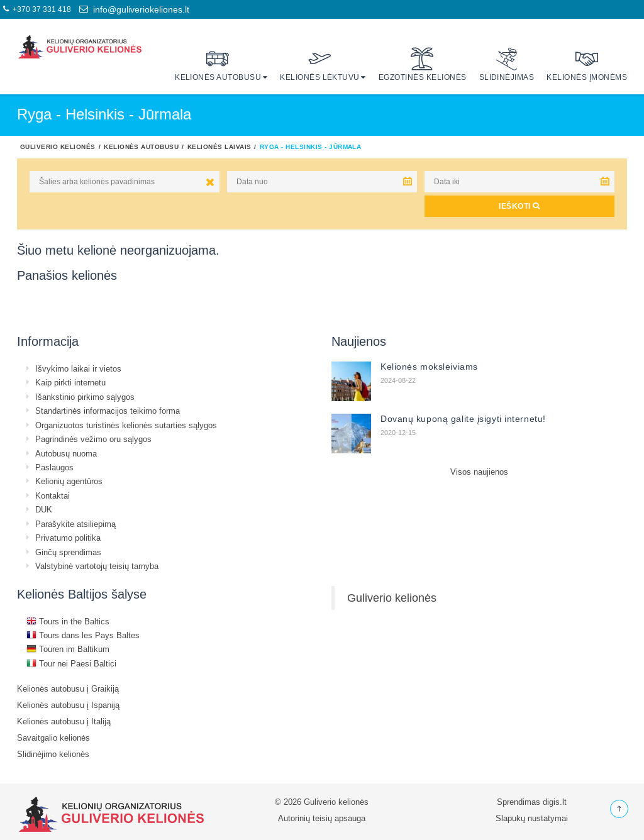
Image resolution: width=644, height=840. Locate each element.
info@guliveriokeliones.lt (134, 9)
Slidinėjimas (507, 64)
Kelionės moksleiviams (429, 367)
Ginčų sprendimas (68, 552)
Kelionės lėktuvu (320, 64)
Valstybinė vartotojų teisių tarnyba (97, 566)
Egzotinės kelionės (423, 64)
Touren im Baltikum (68, 649)
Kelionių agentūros (69, 481)
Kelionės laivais (219, 146)
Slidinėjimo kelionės (53, 754)
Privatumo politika (68, 538)
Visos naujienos (479, 472)
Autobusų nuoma (66, 453)
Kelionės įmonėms (587, 64)
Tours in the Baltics (68, 621)
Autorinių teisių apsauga (322, 818)
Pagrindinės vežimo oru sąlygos (93, 439)
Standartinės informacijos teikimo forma (108, 411)
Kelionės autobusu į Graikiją (68, 688)
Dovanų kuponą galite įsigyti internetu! (463, 419)
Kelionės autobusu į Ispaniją (68, 705)
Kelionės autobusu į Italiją (64, 721)
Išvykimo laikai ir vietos (78, 368)
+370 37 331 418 (37, 9)
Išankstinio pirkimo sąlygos (85, 397)
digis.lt (555, 802)
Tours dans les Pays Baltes (83, 635)
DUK (44, 509)
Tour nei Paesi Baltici (71, 663)
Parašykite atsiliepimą (75, 524)
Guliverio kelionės (58, 146)
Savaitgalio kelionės (53, 738)
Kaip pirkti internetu (70, 382)
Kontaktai (53, 495)
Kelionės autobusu (218, 64)
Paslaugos (54, 467)
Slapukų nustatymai (532, 818)
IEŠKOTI (519, 206)
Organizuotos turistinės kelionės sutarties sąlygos (126, 425)
